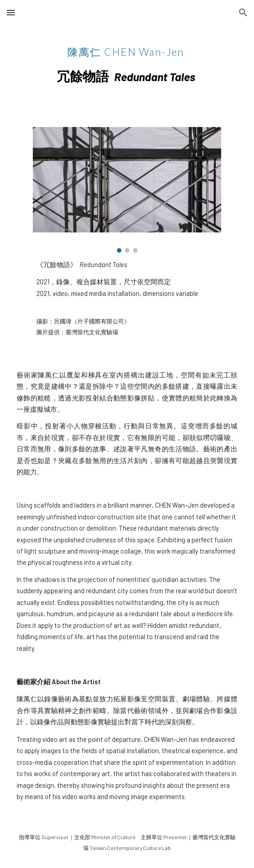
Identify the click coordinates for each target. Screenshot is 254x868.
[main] (127, 61)
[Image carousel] (127, 190)
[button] (11, 12)
